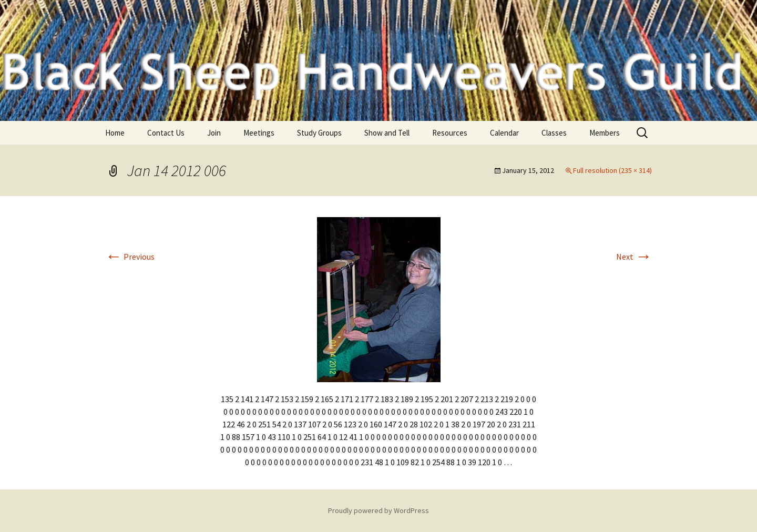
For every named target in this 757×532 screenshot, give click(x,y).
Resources (450, 133)
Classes (554, 133)
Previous (130, 257)
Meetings (259, 133)
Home (115, 133)
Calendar (504, 133)
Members (605, 133)
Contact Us (166, 133)
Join (214, 133)
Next (634, 257)
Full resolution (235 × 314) (612, 170)
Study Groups (319, 133)
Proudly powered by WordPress (378, 510)
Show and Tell (387, 133)
